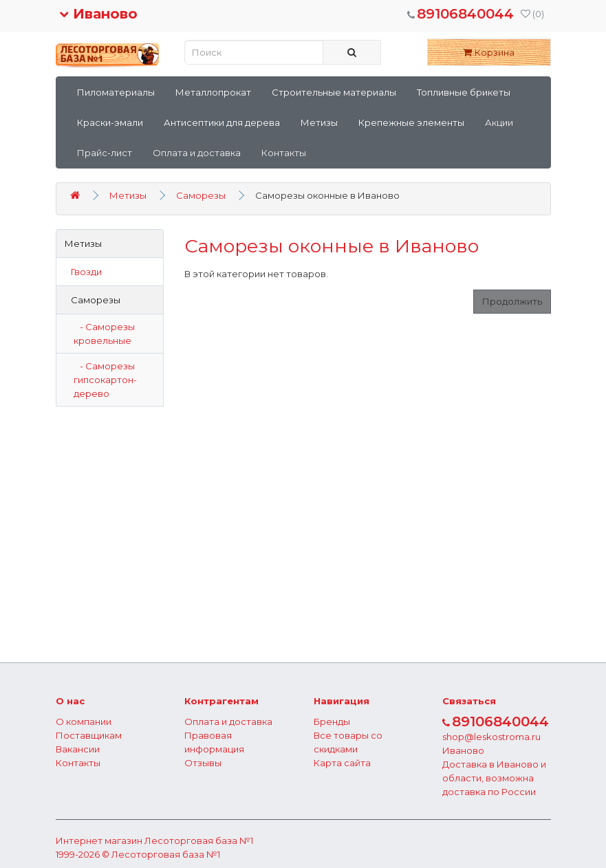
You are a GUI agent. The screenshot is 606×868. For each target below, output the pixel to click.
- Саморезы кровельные (104, 334)
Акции (499, 122)
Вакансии (78, 749)
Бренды (332, 721)
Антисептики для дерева (222, 122)
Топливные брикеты (464, 92)
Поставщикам (89, 735)
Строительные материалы (334, 92)
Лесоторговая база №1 (199, 840)
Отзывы (203, 763)
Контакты (284, 153)
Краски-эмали (110, 122)
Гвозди (83, 272)
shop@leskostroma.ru (491, 737)
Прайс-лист (105, 153)
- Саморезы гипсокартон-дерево (105, 380)
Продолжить (512, 301)
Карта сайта (342, 763)
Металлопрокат (213, 92)
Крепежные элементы (411, 122)
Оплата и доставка (197, 153)
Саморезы (201, 195)
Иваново (98, 14)
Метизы (319, 122)
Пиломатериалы (116, 92)
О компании (84, 721)
